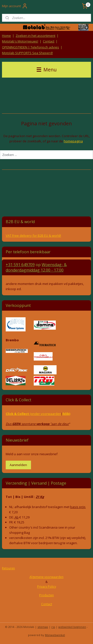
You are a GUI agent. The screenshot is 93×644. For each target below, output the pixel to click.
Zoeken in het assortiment (35, 36)
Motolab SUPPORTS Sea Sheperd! (27, 53)
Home (6, 36)
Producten (46, 595)
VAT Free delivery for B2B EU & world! (33, 236)
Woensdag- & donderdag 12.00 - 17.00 (36, 267)
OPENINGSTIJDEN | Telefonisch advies (31, 47)
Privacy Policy (47, 587)
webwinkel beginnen (72, 627)
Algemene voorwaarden (46, 577)
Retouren (8, 568)
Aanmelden (18, 465)
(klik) (66, 414)
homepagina (73, 141)
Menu (47, 70)
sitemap (43, 627)
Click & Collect (18, 414)
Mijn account (15, 6)
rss (53, 627)
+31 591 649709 (20, 265)
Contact (49, 41)
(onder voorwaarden (46, 414)
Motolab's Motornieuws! (20, 41)
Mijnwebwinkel (55, 635)
